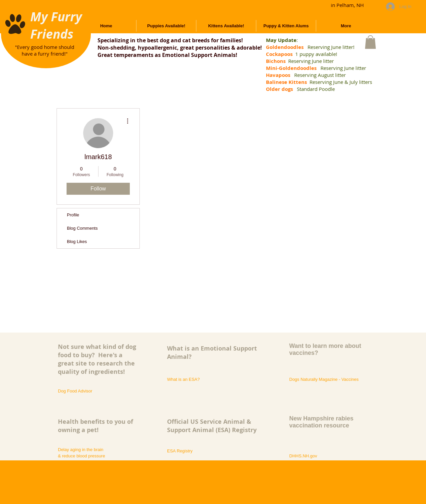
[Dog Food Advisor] (76, 391)
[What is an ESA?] (183, 379)
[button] (370, 42)
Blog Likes (77, 242)
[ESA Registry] (180, 451)
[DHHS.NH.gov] (303, 456)
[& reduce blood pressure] (96, 456)
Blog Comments (82, 228)
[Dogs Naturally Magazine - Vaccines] (327, 379)
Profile (73, 215)
